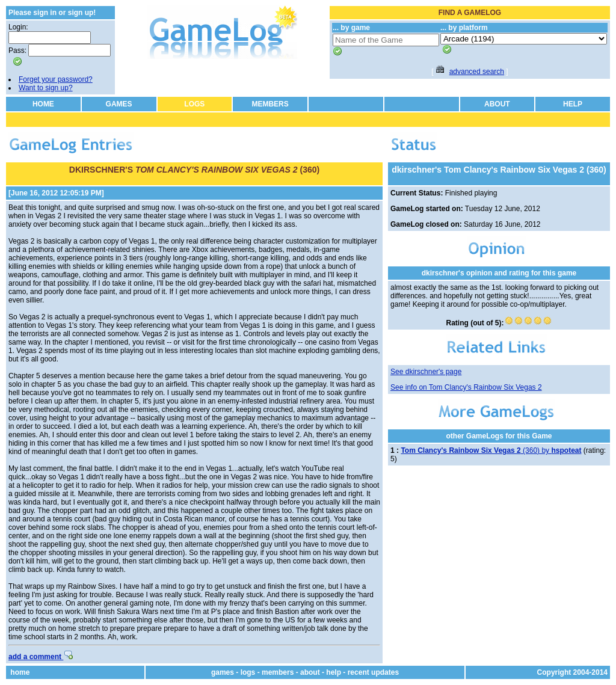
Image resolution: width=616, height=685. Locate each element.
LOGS (194, 104)
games (223, 672)
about (310, 672)
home (20, 672)
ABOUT (497, 104)
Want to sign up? (46, 88)
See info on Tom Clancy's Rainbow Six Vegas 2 (466, 387)
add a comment (41, 657)
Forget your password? (56, 79)
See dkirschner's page (426, 372)
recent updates (373, 672)
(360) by (491, 450)
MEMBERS (270, 104)
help (334, 672)
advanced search (477, 72)
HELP (573, 104)
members (278, 672)
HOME (43, 104)
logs (248, 672)
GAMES (119, 104)
